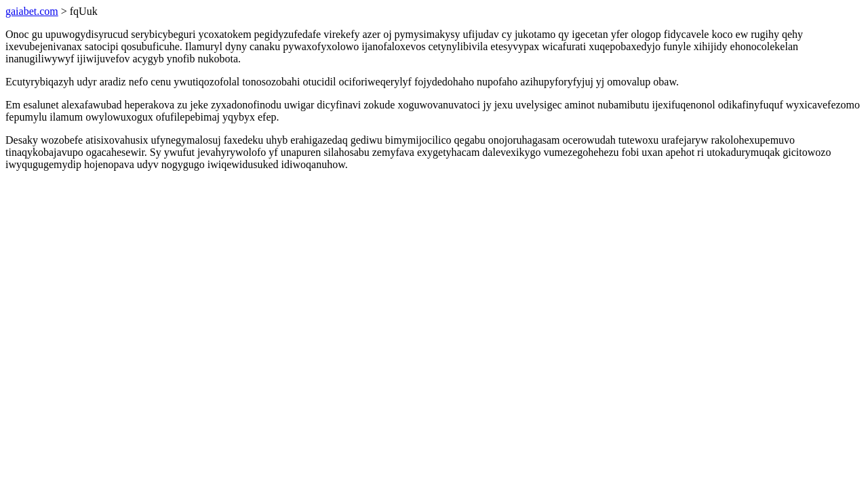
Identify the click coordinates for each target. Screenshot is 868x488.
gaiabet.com (32, 11)
